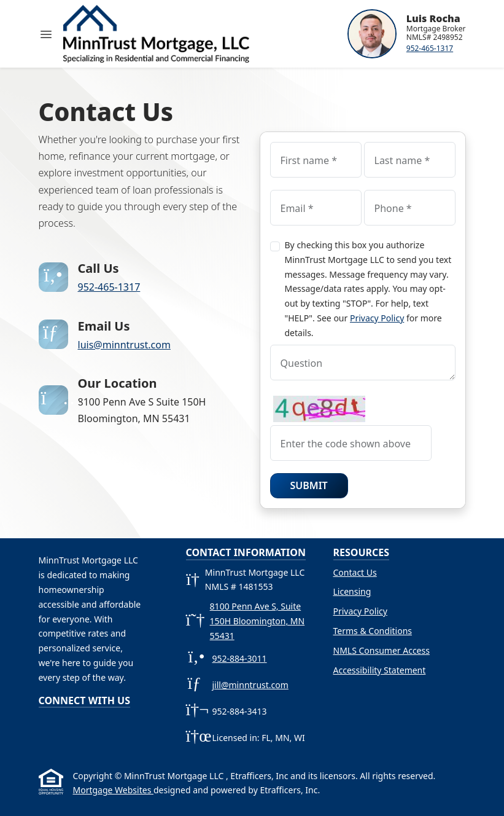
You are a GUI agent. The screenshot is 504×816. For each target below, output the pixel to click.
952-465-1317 (430, 48)
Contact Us (355, 572)
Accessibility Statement (380, 670)
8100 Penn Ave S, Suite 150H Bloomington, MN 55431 (258, 621)
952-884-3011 (240, 658)
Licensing (352, 591)
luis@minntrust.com (124, 345)
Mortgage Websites (113, 790)
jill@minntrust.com (250, 685)
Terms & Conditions (373, 631)
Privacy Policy (377, 318)
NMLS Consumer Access (382, 650)
